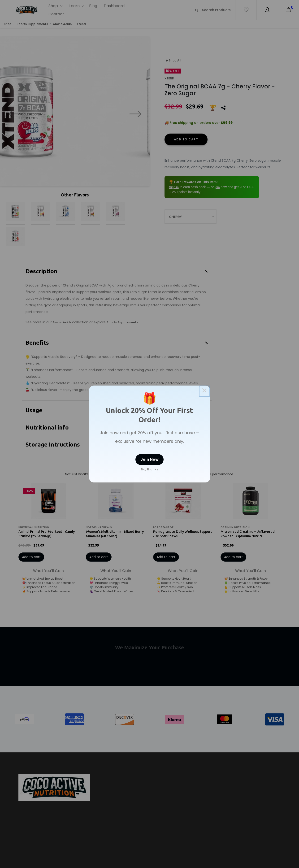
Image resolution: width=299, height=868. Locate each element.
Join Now (149, 459)
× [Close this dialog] (204, 391)
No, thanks (149, 469)
